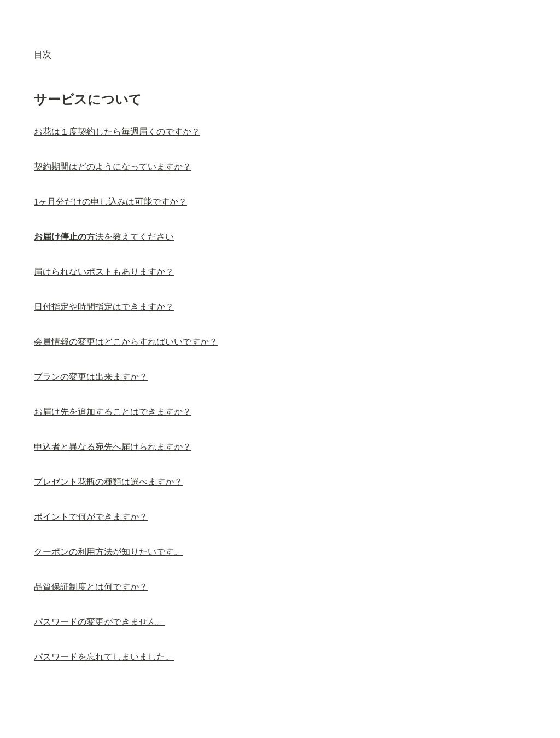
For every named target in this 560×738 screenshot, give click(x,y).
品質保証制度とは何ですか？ (91, 587)
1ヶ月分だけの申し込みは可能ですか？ (110, 202)
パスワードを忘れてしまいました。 (104, 657)
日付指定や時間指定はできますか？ (104, 307)
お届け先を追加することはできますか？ (113, 412)
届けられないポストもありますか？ (104, 272)
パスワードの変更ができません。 (100, 622)
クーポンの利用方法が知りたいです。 (108, 552)
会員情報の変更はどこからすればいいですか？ (126, 342)
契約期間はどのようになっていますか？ (113, 167)
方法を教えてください (104, 237)
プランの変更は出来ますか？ (91, 377)
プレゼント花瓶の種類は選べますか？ (108, 482)
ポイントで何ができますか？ (91, 517)
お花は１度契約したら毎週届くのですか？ (117, 132)
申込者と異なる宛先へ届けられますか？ (113, 447)
